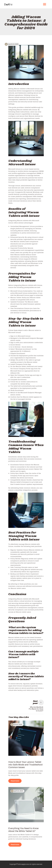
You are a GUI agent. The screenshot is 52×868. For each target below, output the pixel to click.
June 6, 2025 (18, 725)
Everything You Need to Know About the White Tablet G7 (23, 830)
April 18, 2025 (18, 791)
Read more (15, 781)
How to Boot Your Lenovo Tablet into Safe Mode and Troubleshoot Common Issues (25, 765)
